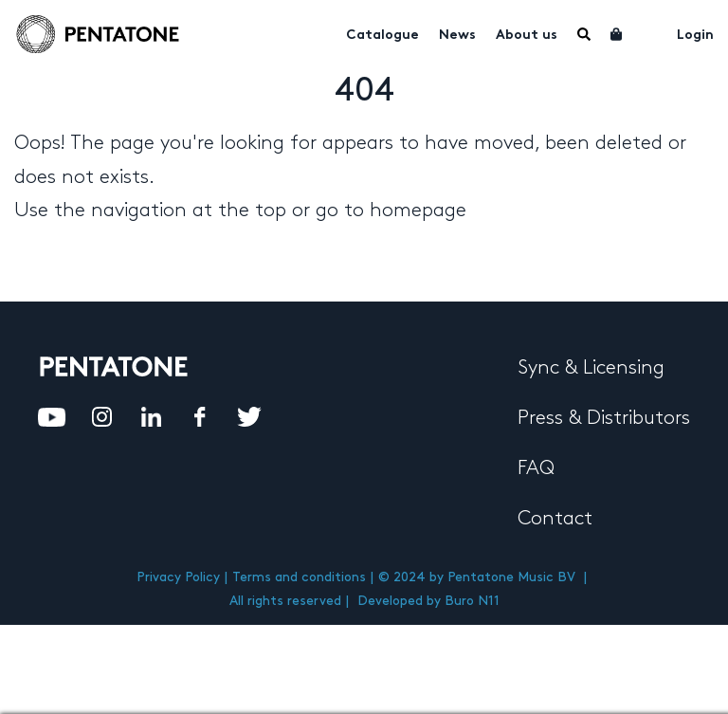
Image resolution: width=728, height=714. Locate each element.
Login (695, 36)
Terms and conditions (299, 577)
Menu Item (584, 34)
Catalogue (382, 36)
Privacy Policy (178, 577)
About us (527, 36)
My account (650, 32)
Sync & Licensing (591, 368)
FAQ (536, 468)
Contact (555, 519)
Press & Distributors (604, 418)
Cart (617, 34)
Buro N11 (472, 601)
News (457, 36)
